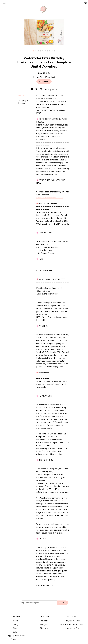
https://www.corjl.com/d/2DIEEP (50, 198)
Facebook (44, 621)
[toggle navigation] (4, 3)
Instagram (44, 625)
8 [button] (50, 51)
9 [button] (52, 51)
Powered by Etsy (72, 628)
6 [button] (45, 51)
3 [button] (38, 51)
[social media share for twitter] (37, 89)
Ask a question (51, 89)
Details (22, 96)
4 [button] (41, 51)
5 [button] (43, 51)
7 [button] (47, 51)
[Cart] (85, 3)
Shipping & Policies (23, 102)
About (16, 628)
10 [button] (54, 51)
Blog (16, 625)
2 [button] (36, 51)
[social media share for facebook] (32, 89)
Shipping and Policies (16, 636)
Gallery (16, 632)
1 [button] (34, 51)
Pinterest (44, 628)
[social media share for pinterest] (41, 89)
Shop (16, 621)
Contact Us (16, 639)
